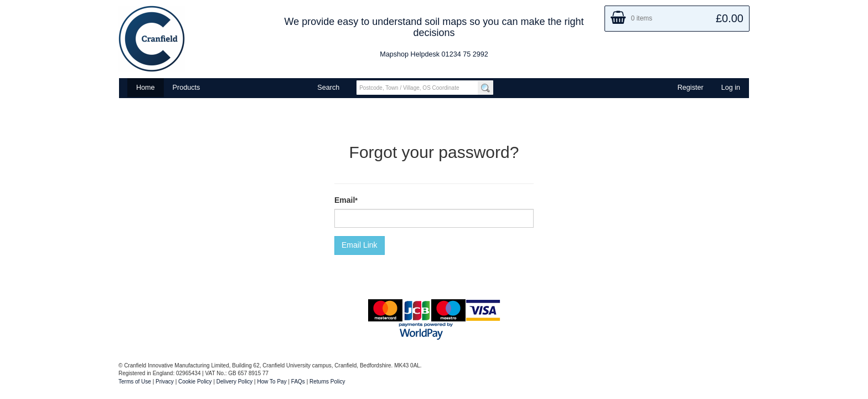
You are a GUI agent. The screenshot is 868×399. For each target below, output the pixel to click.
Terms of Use (135, 382)
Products (187, 88)
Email (345, 200)
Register (691, 88)
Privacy (165, 382)
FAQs (298, 382)
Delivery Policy (235, 382)
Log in (731, 88)
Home (146, 88)
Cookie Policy (195, 382)
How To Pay (272, 382)
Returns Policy (327, 382)
